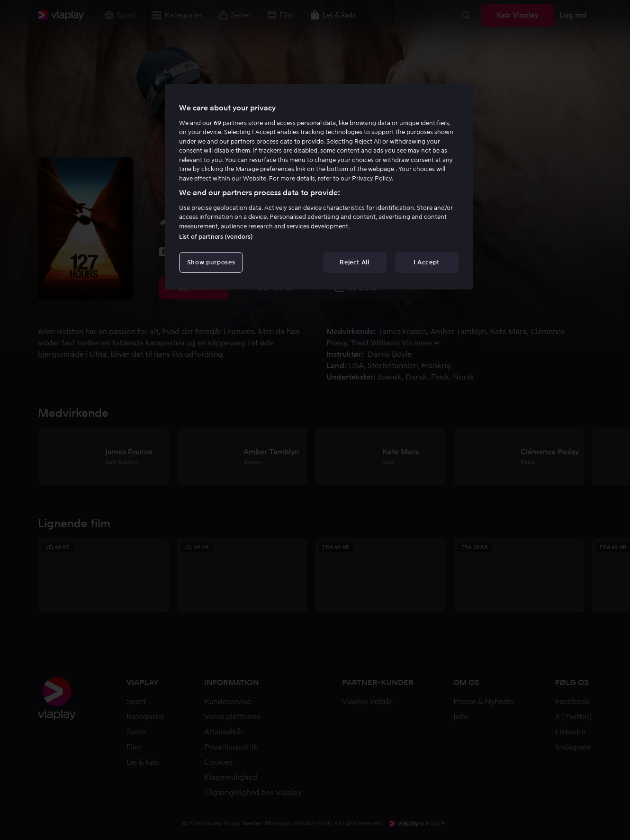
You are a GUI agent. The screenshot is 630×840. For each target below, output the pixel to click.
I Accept (427, 262)
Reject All (355, 262)
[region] (319, 187)
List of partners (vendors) (216, 237)
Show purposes (211, 262)
